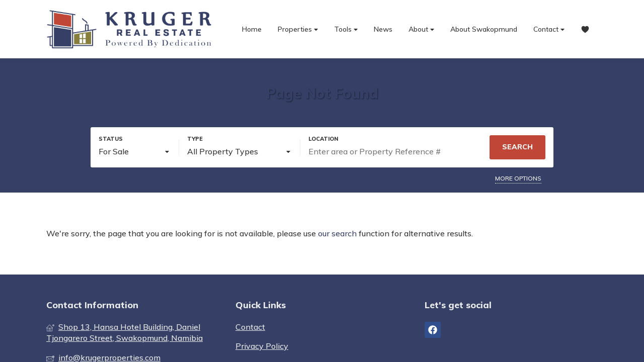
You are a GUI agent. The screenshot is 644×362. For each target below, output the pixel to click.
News (383, 29)
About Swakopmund (484, 29)
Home (252, 29)
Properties (298, 29)
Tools (346, 29)
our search (337, 233)
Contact (549, 29)
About (421, 29)
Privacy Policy (262, 346)
